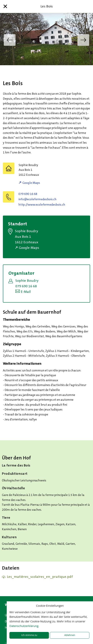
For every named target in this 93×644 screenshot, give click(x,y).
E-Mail (26, 292)
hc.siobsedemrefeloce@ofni (37, 199)
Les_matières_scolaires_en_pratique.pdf (40, 577)
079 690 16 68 (28, 194)
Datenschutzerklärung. (24, 626)
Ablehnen (70, 635)
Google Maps (31, 183)
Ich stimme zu (29, 635)
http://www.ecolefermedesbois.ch (42, 205)
